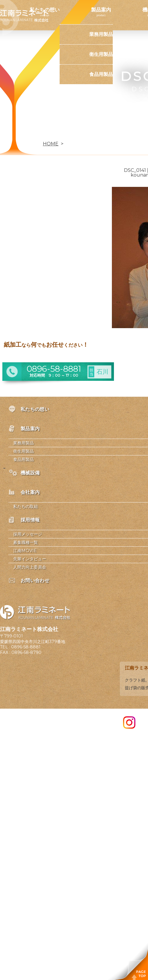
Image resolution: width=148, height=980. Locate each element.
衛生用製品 (101, 54)
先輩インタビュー (30, 559)
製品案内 (101, 10)
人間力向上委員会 (30, 567)
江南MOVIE (25, 551)
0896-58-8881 (26, 647)
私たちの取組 (26, 506)
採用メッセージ (28, 534)
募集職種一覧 (26, 542)
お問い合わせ (45, 134)
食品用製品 (101, 74)
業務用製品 (101, 34)
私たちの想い (45, 10)
